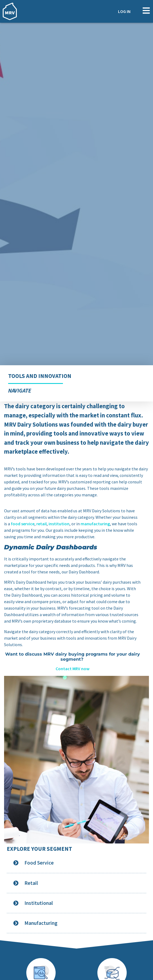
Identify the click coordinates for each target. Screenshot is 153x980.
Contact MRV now (73, 669)
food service (23, 524)
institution (59, 524)
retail (42, 524)
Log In (124, 11)
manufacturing (95, 524)
